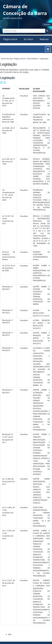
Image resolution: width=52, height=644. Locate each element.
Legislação (8, 78)
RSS (10, 634)
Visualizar (24, 96)
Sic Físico (28, 39)
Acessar (47, 24)
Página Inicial (10, 39)
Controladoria (32, 59)
